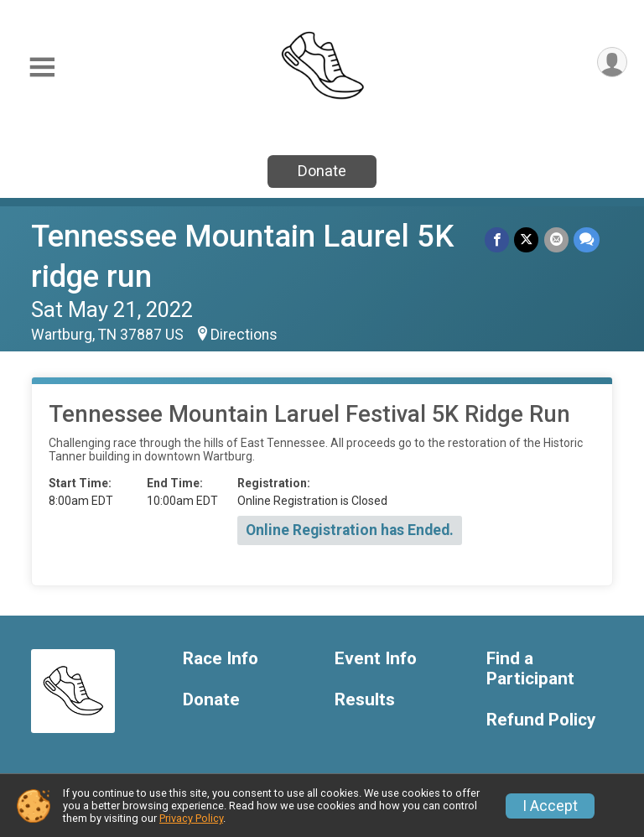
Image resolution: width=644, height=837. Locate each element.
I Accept (550, 806)
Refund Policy (541, 720)
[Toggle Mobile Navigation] (42, 68)
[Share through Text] (587, 239)
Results (365, 700)
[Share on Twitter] (527, 239)
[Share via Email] (556, 239)
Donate (322, 171)
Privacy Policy (191, 818)
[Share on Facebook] (498, 239)
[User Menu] (612, 62)
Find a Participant (530, 669)
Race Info (221, 659)
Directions (244, 335)
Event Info (376, 659)
